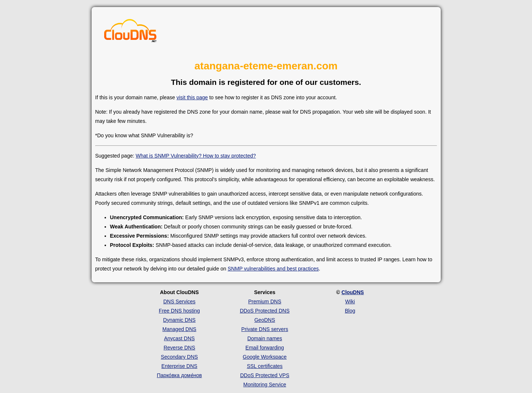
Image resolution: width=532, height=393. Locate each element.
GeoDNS (265, 320)
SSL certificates (265, 366)
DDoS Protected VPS (265, 375)
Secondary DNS (179, 357)
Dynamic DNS (180, 320)
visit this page (192, 97)
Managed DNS (180, 329)
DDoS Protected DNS (265, 311)
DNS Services (179, 301)
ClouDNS (353, 292)
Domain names (265, 338)
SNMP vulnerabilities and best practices (273, 269)
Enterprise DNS (179, 366)
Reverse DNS (180, 348)
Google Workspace (265, 357)
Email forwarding (265, 348)
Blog (350, 311)
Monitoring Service (265, 385)
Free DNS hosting (179, 311)
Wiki (350, 301)
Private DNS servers (265, 329)
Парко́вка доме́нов (180, 375)
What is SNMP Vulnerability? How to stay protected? (196, 156)
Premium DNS (265, 301)
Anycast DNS (179, 338)
